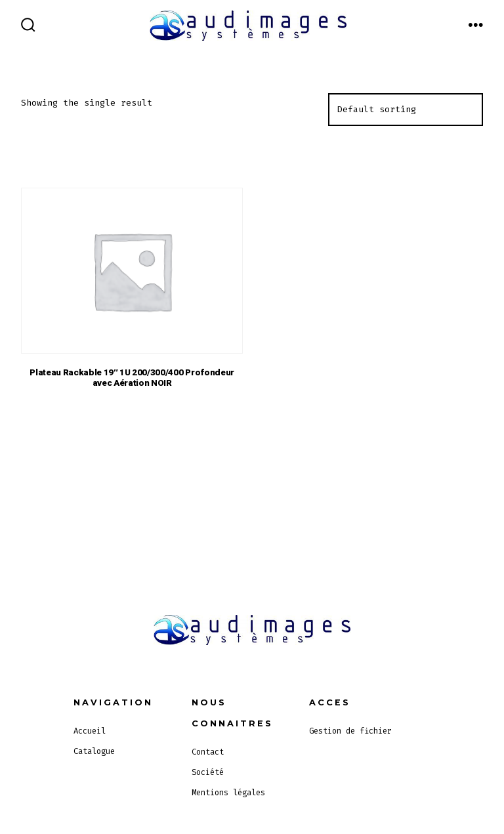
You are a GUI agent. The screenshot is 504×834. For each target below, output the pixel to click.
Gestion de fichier (350, 731)
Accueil (90, 731)
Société (208, 772)
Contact (208, 752)
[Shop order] (406, 110)
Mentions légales (228, 793)
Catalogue (94, 751)
